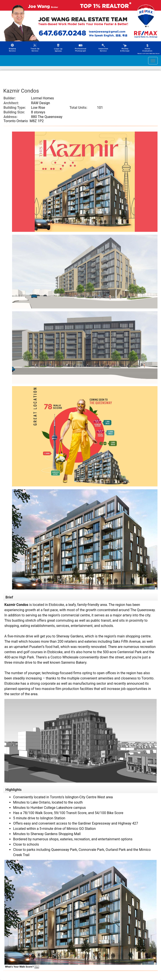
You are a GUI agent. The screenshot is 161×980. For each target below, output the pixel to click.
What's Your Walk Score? (22, 967)
